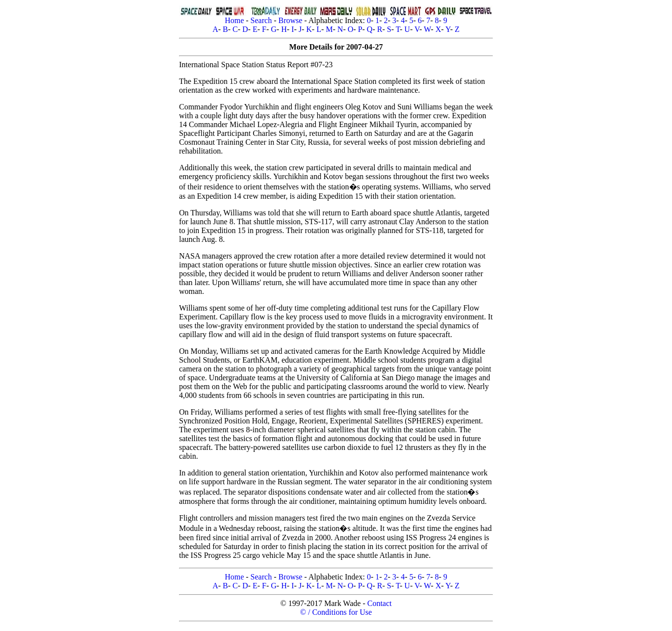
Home (234, 20)
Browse (290, 20)
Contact (380, 603)
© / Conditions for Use (336, 612)
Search (261, 20)
